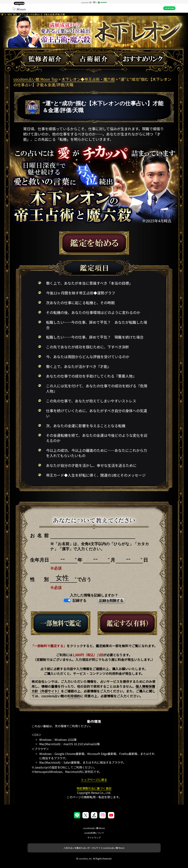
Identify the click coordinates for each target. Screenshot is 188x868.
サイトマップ (94, 837)
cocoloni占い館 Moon (94, 828)
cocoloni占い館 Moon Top (35, 79)
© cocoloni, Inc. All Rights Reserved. (94, 858)
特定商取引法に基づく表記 (94, 788)
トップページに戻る (94, 780)
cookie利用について (94, 833)
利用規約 (74, 696)
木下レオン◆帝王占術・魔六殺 (88, 79)
